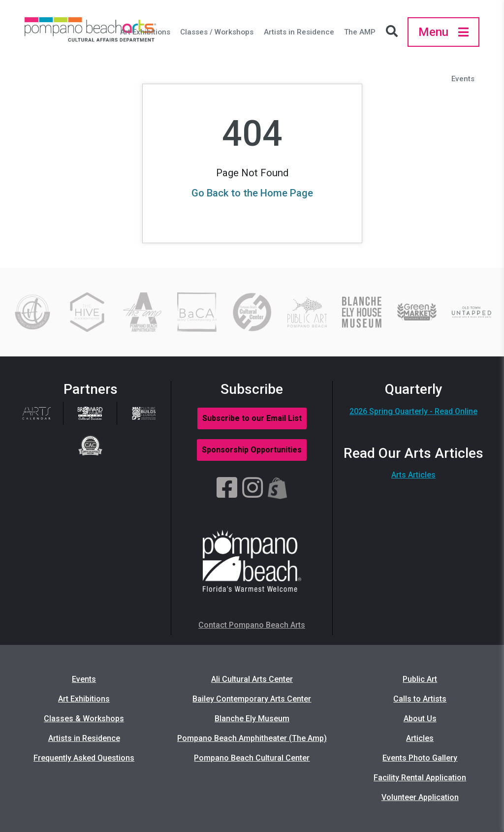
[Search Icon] (394, 32)
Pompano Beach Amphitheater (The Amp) (252, 738)
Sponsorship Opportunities (252, 450)
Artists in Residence (299, 32)
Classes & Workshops (84, 719)
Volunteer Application (420, 797)
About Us (420, 719)
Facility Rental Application (420, 778)
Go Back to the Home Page (252, 193)
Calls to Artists (420, 699)
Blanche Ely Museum (252, 719)
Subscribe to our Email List (252, 418)
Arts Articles (413, 475)
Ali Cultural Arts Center (252, 679)
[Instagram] (252, 488)
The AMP (360, 32)
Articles (420, 738)
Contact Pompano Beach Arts (252, 625)
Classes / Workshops (217, 32)
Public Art (420, 679)
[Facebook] (227, 488)
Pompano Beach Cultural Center (252, 758)
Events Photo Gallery (420, 758)
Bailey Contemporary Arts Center (252, 699)
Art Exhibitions (145, 32)
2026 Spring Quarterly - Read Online (413, 411)
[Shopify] (277, 488)
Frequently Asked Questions (84, 758)
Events (463, 79)
